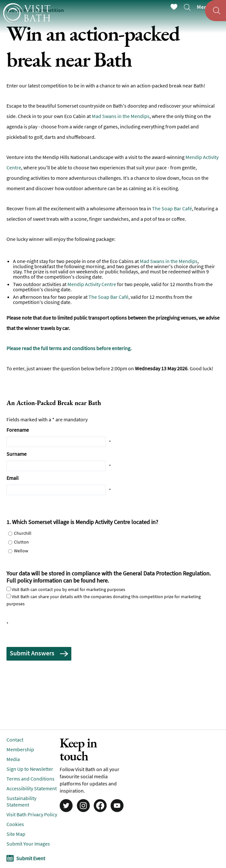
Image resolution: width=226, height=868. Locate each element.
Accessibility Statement (32, 788)
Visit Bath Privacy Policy (32, 814)
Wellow (21, 551)
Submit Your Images (28, 844)
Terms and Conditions (30, 779)
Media (13, 759)
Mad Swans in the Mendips (121, 116)
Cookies (15, 824)
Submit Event (31, 858)
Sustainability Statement (21, 801)
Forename (18, 430)
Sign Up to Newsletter (30, 769)
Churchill (23, 533)
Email (12, 478)
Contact (15, 740)
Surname (17, 454)
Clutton (21, 542)
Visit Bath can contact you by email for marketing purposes (68, 589)
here (102, 580)
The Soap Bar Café (172, 208)
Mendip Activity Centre (92, 284)
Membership (20, 749)
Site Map (16, 834)
